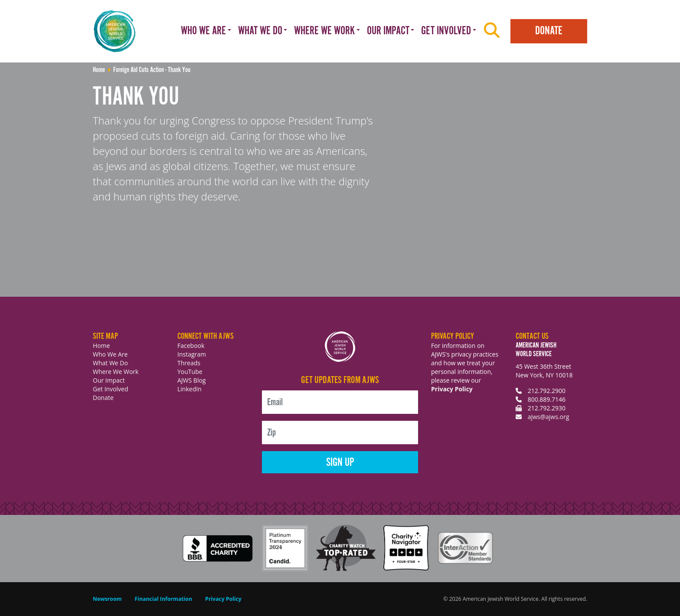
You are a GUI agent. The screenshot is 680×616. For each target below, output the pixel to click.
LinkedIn (190, 389)
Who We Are (110, 354)
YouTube (190, 372)
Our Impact (109, 380)
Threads (189, 363)
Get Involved (111, 389)
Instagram (192, 354)
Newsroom (107, 599)
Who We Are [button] (203, 31)
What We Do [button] (260, 31)
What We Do (110, 363)
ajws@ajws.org (549, 417)
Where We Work (116, 372)
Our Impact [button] (388, 31)
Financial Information (163, 599)
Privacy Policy (452, 389)
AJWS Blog (191, 380)
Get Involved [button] (446, 31)
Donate (549, 31)
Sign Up (340, 463)
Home (101, 346)
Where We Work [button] (324, 31)
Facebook (191, 346)
